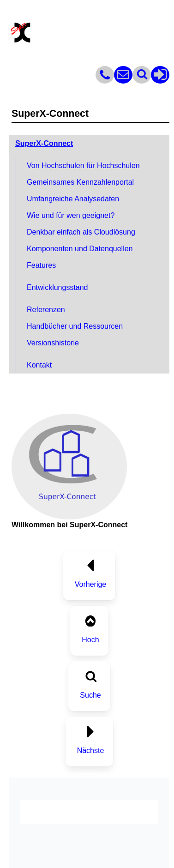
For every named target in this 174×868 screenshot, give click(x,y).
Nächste (91, 750)
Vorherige (91, 584)
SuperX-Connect (44, 143)
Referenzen (46, 310)
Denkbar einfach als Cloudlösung (81, 232)
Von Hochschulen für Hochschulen (83, 166)
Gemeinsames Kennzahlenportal (80, 182)
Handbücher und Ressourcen (75, 326)
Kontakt (39, 365)
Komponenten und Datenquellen (80, 249)
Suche (90, 695)
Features (41, 265)
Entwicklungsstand (57, 287)
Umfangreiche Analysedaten (73, 199)
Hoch (90, 640)
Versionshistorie (53, 343)
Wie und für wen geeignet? (71, 215)
